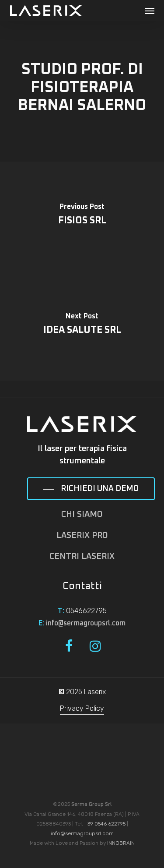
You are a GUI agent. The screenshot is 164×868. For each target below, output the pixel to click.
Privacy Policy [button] (82, 708)
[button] (150, 11)
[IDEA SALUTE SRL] (82, 326)
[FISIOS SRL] (82, 216)
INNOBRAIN (121, 843)
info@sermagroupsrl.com (86, 623)
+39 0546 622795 (105, 824)
